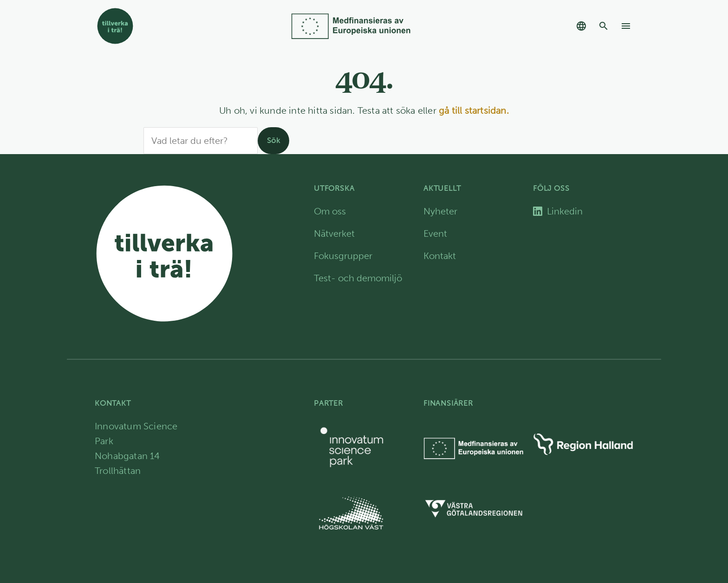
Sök (273, 140)
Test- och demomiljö (358, 278)
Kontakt (440, 256)
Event (435, 233)
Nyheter (440, 211)
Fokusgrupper (343, 256)
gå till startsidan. (474, 110)
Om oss (330, 211)
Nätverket (334, 233)
